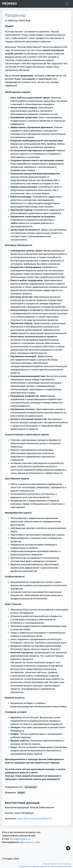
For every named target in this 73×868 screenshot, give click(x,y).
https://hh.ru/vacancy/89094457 (34, 819)
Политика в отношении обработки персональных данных (45, 867)
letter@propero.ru (20, 839)
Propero (10, 4)
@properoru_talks (30, 842)
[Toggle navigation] (67, 4)
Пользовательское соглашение (57, 864)
